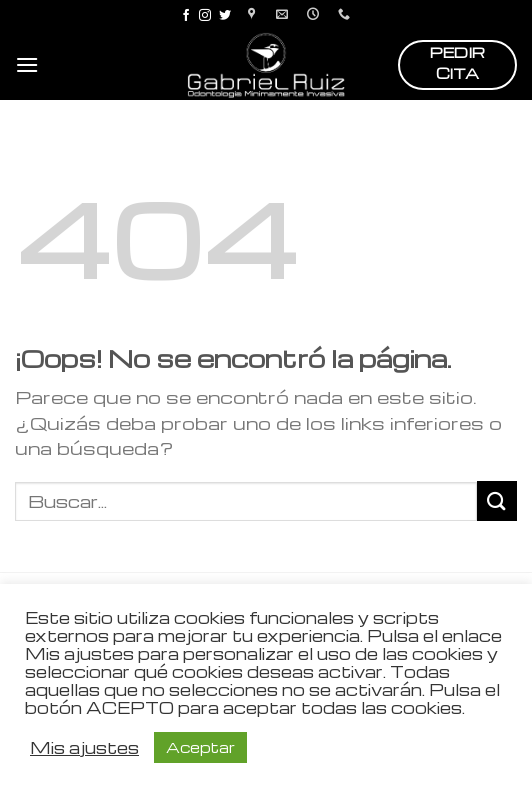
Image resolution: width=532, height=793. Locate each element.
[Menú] (27, 64)
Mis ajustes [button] (84, 748)
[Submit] (497, 500)
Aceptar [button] (200, 747)
